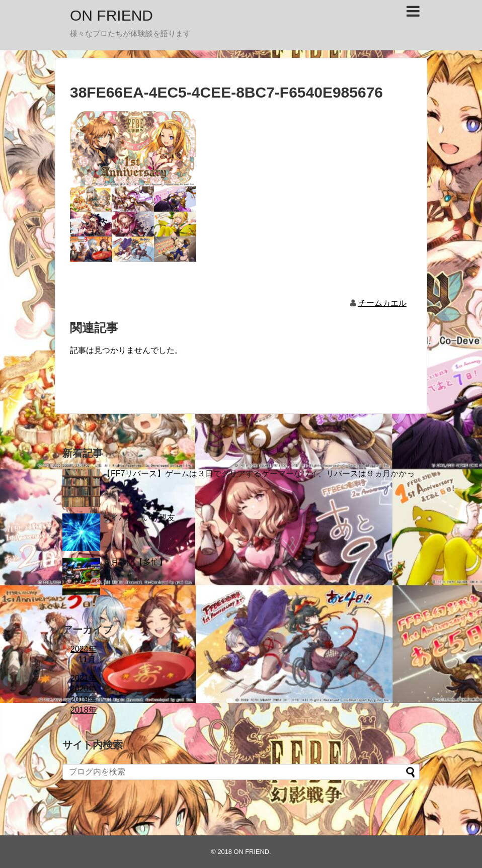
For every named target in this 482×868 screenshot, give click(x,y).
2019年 (84, 699)
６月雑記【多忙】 (135, 562)
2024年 (84, 649)
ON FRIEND (111, 15)
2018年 (84, 710)
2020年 (84, 689)
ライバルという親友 (139, 518)
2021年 (84, 678)
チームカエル (382, 303)
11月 (87, 660)
